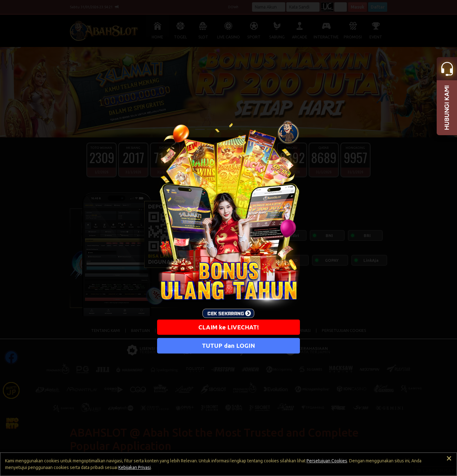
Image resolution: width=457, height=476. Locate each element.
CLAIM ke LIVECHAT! (229, 327)
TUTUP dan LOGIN (228, 346)
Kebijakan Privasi (135, 467)
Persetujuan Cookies (327, 461)
